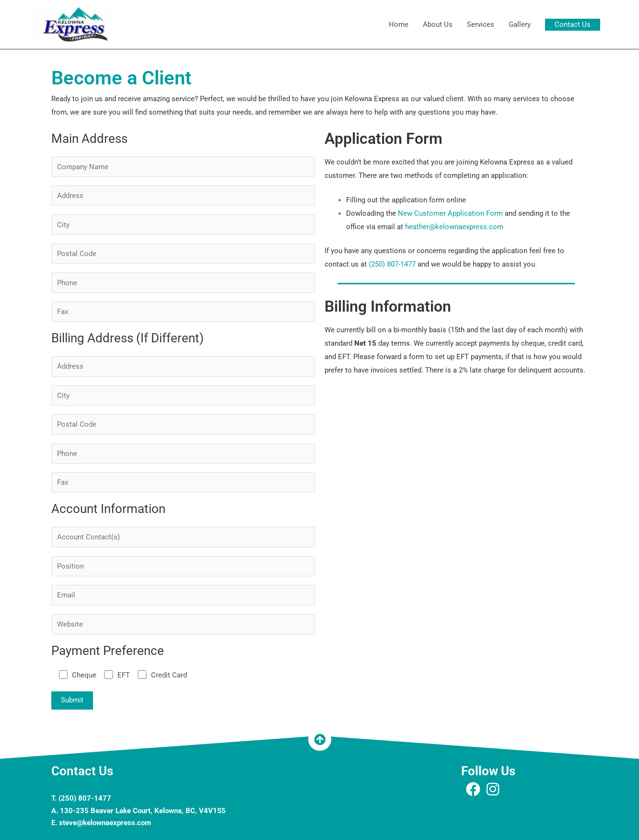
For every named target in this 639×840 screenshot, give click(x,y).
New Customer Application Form (450, 213)
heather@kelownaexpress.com (454, 227)
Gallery (520, 24)
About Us (438, 24)
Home (399, 24)
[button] (573, 25)
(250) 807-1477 (392, 264)
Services (481, 24)
